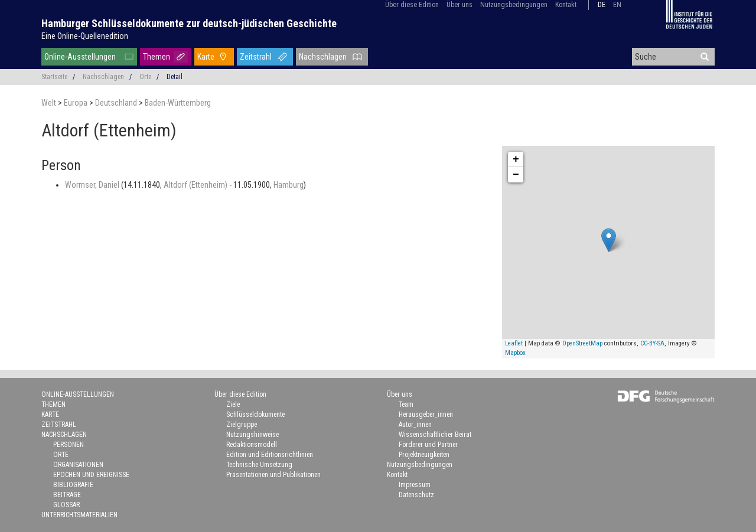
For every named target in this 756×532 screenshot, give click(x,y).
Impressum (415, 485)
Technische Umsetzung (259, 465)
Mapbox (515, 353)
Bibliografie (73, 485)
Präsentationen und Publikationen (273, 475)
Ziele (233, 404)
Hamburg (289, 185)
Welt (50, 103)
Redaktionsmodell (252, 445)
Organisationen (78, 465)
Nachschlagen (323, 57)
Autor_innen (415, 425)
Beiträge (67, 495)
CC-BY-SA (652, 343)
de (602, 5)
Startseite (54, 77)
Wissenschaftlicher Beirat (435, 435)
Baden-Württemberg (178, 103)
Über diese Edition (412, 5)
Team (406, 404)
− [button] (516, 175)
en (617, 5)
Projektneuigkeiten (424, 455)
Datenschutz (416, 495)
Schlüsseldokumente (255, 414)
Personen (69, 445)
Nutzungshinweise (252, 435)
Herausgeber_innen (426, 414)
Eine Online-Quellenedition (85, 36)
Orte (145, 77)
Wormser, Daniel (93, 185)
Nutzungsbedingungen (514, 5)
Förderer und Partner (428, 445)
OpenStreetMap (582, 343)
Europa (76, 103)
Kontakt (566, 5)
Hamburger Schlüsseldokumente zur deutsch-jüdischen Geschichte (189, 23)
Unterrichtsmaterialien (79, 515)
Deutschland (117, 103)
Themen (157, 57)
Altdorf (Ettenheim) (196, 185)
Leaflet (514, 343)
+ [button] (516, 159)
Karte (206, 57)
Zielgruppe (242, 425)
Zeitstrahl (256, 57)
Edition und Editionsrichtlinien (270, 455)
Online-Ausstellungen (80, 57)
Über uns (460, 5)
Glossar (66, 505)
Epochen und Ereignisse (91, 475)
